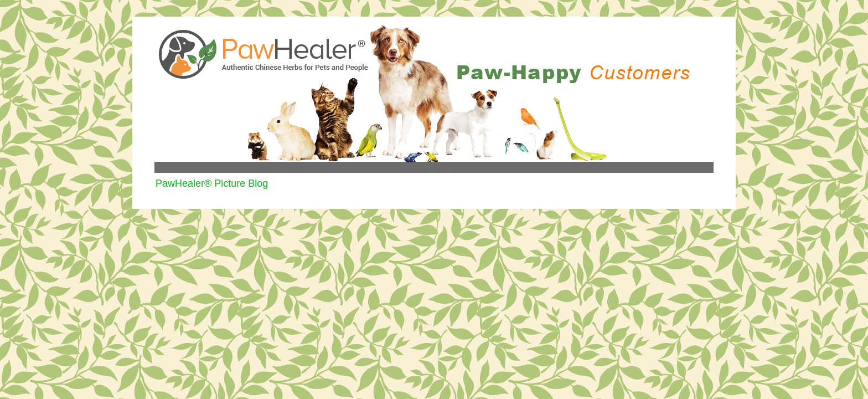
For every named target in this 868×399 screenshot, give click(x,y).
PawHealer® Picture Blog (212, 183)
